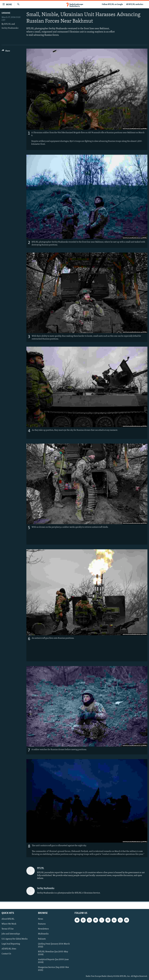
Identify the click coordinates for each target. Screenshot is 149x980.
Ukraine (6, 13)
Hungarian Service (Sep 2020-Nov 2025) (53, 969)
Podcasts (42, 939)
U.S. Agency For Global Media (15, 939)
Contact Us (6, 954)
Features (42, 924)
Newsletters (43, 929)
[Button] (6, 51)
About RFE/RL (8, 919)
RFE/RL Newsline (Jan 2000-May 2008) (53, 953)
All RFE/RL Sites (9, 949)
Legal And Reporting (11, 944)
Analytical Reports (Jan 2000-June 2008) (53, 961)
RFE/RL (8, 24)
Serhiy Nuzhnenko (10, 28)
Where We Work (9, 924)
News (41, 919)
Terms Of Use (8, 929)
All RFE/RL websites (135, 4)
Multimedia (43, 934)
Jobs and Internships (11, 934)
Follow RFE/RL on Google (112, 4)
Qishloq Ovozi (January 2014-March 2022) (54, 945)
